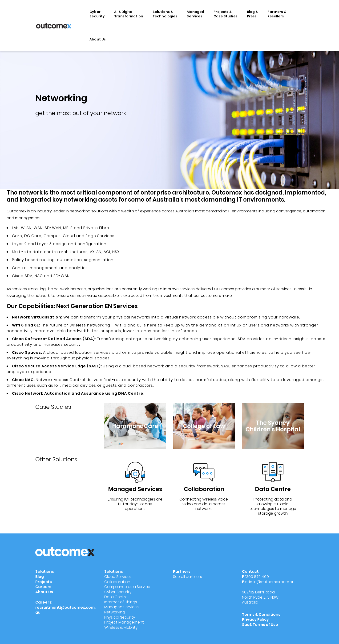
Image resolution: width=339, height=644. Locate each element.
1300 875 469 (257, 577)
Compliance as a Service (127, 587)
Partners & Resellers (277, 14)
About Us (98, 39)
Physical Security (120, 617)
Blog (40, 577)
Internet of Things (121, 602)
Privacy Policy (255, 619)
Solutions (45, 571)
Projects (44, 582)
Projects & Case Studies (226, 14)
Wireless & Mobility (121, 627)
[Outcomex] (54, 25)
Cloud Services (118, 577)
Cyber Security (97, 14)
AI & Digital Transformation (129, 14)
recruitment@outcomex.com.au (65, 610)
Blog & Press (252, 14)
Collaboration (117, 582)
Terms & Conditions (261, 614)
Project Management (124, 622)
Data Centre (116, 597)
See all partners (188, 577)
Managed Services (195, 14)
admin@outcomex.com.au (270, 582)
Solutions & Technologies (165, 14)
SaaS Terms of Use (260, 625)
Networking (115, 612)
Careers (43, 587)
